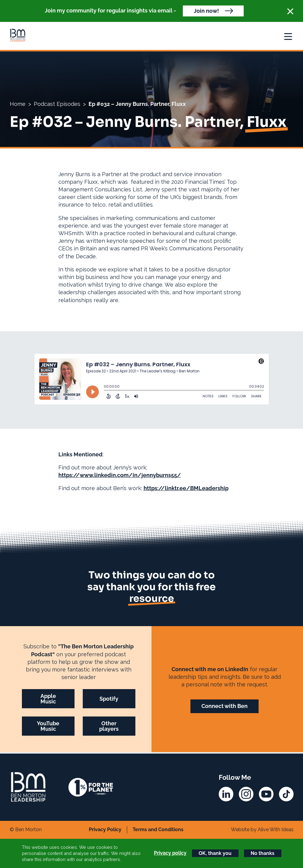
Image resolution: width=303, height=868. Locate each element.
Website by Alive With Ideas (262, 830)
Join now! (206, 11)
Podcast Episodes (57, 104)
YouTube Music (48, 726)
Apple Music (48, 699)
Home (18, 104)
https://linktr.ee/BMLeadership (186, 488)
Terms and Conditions (158, 830)
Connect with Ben (225, 706)
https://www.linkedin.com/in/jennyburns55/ (120, 475)
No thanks (263, 853)
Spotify (109, 699)
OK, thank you (215, 853)
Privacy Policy (105, 830)
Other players (109, 726)
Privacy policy (170, 853)
